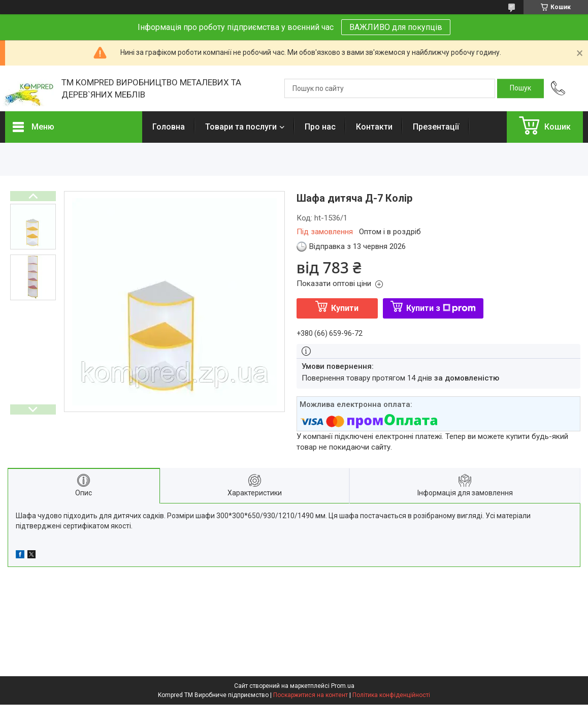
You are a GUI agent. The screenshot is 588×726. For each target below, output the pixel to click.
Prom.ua (343, 686)
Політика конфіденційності (391, 695)
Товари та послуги (241, 127)
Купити (345, 308)
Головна (169, 127)
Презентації (436, 127)
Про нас (320, 127)
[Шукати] (520, 88)
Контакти (374, 127)
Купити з (441, 308)
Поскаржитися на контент (311, 695)
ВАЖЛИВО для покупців (396, 27)
